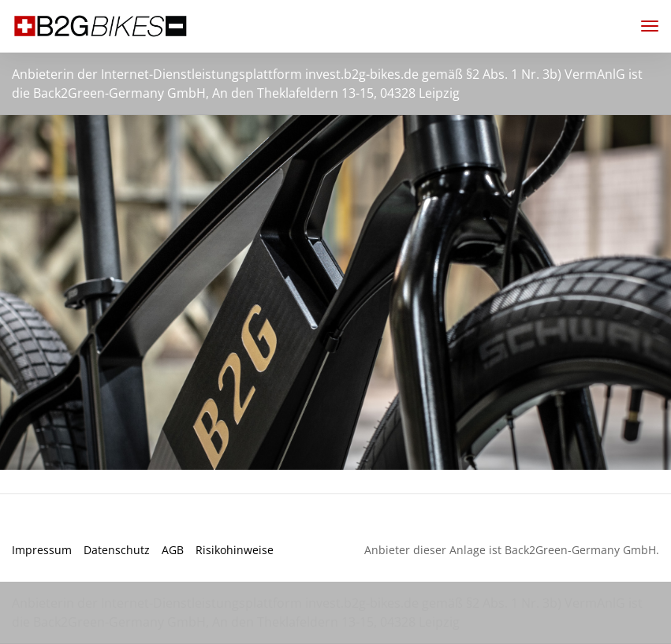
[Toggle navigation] (644, 26)
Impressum (42, 550)
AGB (173, 550)
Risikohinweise (235, 550)
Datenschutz (117, 550)
